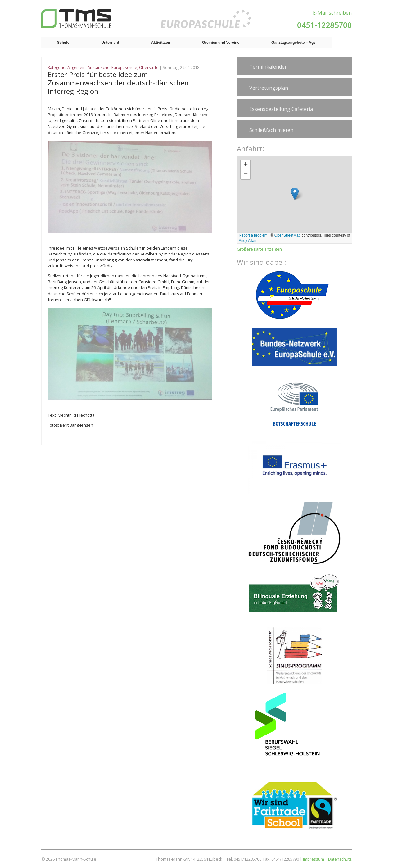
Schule (63, 43)
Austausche (99, 67)
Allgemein (77, 67)
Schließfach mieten (271, 130)
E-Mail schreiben (332, 13)
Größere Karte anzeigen (259, 249)
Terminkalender (268, 67)
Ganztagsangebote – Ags (294, 43)
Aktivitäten (161, 43)
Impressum (314, 859)
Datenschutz (340, 859)
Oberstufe (149, 67)
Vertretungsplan (269, 88)
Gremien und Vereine (221, 43)
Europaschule (124, 67)
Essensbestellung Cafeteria (281, 109)
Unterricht (110, 43)
